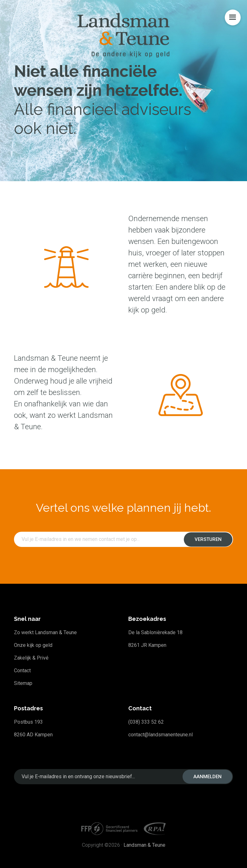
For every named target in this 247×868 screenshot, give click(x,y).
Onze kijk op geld (33, 645)
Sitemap (23, 683)
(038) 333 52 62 (146, 722)
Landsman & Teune (144, 845)
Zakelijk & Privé (31, 658)
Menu (233, 17)
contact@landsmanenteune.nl (160, 735)
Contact (22, 671)
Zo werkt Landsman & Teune (45, 632)
